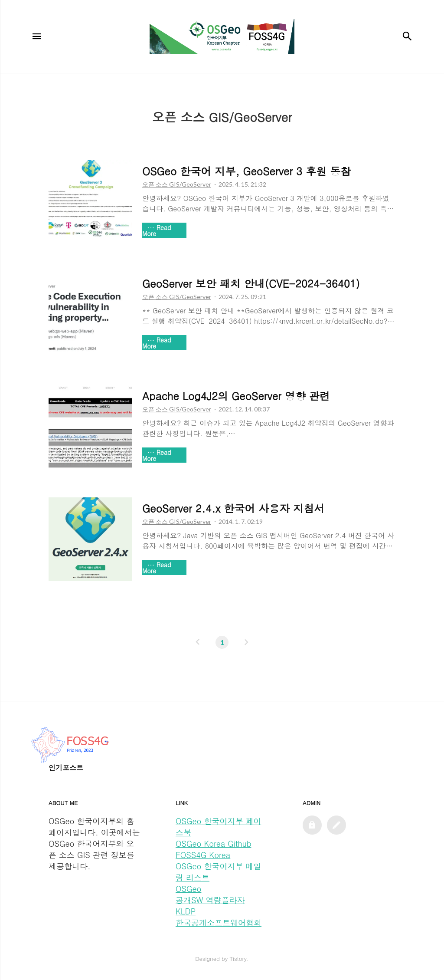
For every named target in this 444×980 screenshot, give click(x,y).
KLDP (186, 911)
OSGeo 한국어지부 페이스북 (218, 827)
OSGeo (188, 889)
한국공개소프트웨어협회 (219, 922)
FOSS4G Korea (203, 855)
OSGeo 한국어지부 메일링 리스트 (218, 872)
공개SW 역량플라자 (210, 900)
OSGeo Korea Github (213, 844)
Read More (157, 230)
